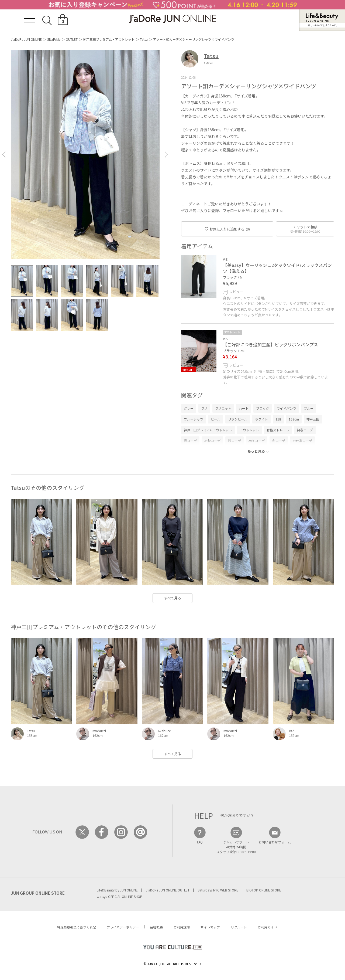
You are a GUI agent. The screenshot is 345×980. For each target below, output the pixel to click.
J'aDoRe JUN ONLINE (26, 39)
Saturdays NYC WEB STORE (218, 890)
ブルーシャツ (194, 419)
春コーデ (190, 441)
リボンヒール (238, 419)
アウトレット (249, 430)
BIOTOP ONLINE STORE (264, 890)
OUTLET (72, 39)
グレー (189, 408)
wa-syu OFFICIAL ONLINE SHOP (120, 896)
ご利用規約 (182, 927)
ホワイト (261, 419)
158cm (294, 419)
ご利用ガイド (267, 927)
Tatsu (144, 39)
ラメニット (223, 408)
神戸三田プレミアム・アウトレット (109, 39)
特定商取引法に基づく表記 (77, 927)
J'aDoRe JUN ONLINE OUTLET (168, 890)
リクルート (239, 927)
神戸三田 (313, 419)
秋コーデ (234, 441)
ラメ (204, 408)
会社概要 (156, 927)
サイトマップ (210, 927)
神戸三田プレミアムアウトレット (208, 430)
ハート (244, 408)
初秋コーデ (212, 441)
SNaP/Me (54, 39)
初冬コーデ (257, 441)
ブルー (309, 408)
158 (278, 419)
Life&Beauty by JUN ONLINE (117, 890)
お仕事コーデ (302, 441)
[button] (4, 155)
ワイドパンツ (286, 408)
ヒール (216, 419)
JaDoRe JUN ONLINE (172, 19)
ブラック (263, 408)
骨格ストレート (278, 430)
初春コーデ (305, 430)
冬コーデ (279, 441)
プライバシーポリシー (123, 927)
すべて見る (173, 598)
